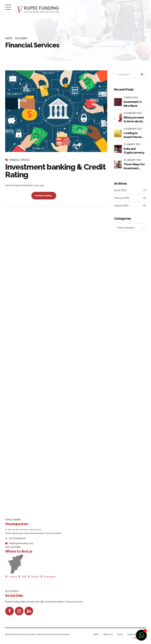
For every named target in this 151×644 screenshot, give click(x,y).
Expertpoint (64, 634)
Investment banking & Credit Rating (55, 171)
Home (9, 38)
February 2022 (122, 198)
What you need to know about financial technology (134, 120)
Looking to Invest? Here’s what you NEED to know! (133, 135)
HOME (96, 634)
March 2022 (120, 190)
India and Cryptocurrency (134, 151)
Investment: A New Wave (133, 104)
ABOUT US (108, 634)
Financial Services (19, 160)
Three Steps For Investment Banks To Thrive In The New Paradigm (134, 166)
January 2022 (121, 205)
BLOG (120, 634)
